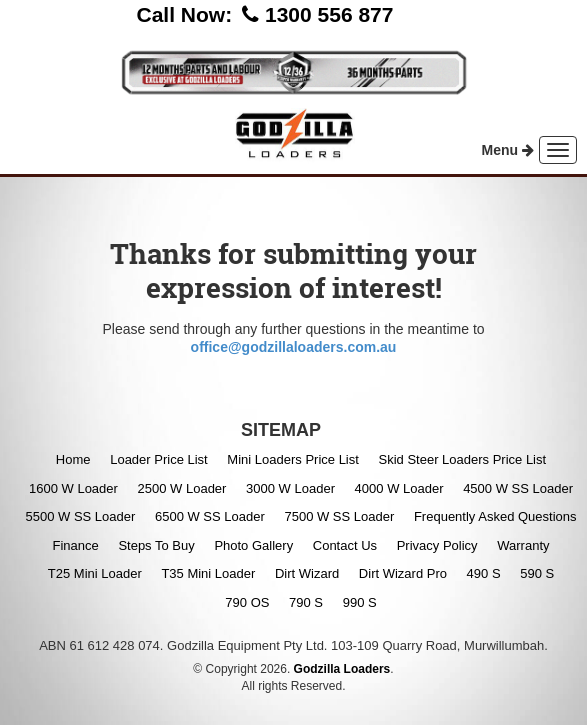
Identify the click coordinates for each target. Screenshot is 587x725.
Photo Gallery (253, 545)
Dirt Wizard (307, 573)
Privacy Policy (437, 545)
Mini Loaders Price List (293, 459)
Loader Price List (159, 459)
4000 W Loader (399, 488)
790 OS (247, 602)
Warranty (523, 545)
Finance (76, 545)
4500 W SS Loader (518, 488)
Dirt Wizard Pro (403, 573)
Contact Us (345, 545)
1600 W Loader (73, 488)
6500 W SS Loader (210, 516)
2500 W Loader (182, 488)
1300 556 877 (329, 14)
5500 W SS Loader (80, 516)
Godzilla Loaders (342, 669)
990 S (360, 602)
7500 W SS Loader (339, 516)
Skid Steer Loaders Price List (462, 459)
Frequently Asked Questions (495, 516)
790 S (306, 602)
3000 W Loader (290, 488)
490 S (484, 573)
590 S (537, 573)
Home (73, 459)
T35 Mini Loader (208, 573)
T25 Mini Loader (95, 573)
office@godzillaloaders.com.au (294, 347)
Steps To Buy (156, 545)
